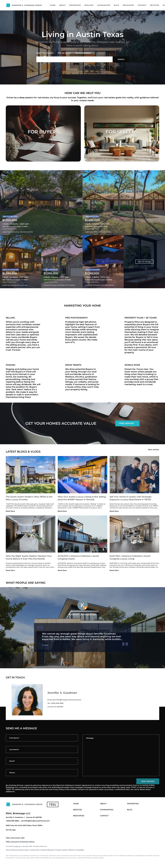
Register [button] (155, 5)
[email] (42, 761)
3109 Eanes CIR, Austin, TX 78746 (96, 227)
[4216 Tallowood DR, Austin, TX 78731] (41, 203)
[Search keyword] (74, 59)
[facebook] (9, 862)
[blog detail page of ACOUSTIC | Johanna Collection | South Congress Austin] (82, 544)
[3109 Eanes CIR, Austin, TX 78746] (124, 203)
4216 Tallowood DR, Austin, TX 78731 (15, 227)
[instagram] (29, 862)
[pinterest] (42, 862)
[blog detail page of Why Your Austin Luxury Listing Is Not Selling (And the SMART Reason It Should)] (82, 485)
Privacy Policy (58, 789)
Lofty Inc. (18, 846)
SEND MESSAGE (148, 781)
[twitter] (22, 862)
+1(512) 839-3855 (12, 821)
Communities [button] (104, 5)
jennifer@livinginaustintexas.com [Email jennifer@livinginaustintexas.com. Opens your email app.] (35, 821)
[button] (121, 59)
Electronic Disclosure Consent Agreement (74, 785)
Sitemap (71, 850)
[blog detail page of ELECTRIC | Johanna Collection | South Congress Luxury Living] (134, 544)
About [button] (62, 5)
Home (53, 5)
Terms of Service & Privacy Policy (17, 850)
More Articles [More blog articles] (153, 450)
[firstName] (42, 738)
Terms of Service (41, 789)
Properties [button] (75, 5)
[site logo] (26, 809)
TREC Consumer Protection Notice (20, 842)
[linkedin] (15, 862)
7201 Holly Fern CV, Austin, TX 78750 (15, 280)
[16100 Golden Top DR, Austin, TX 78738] (103, 262)
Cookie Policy (35, 850)
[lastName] (42, 750)
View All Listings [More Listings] (144, 262)
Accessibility (80, 850)
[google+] (49, 862)
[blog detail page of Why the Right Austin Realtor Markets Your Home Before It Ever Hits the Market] (31, 544)
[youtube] (35, 862)
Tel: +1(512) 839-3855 (55, 703)
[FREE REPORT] (127, 423)
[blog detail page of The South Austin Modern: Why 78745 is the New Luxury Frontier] (31, 485)
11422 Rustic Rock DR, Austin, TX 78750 (57, 280)
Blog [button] (117, 5)
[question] (121, 755)
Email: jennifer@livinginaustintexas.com (64, 700)
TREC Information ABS (15, 838)
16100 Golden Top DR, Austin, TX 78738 (98, 280)
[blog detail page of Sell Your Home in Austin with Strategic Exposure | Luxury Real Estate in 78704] (134, 485)
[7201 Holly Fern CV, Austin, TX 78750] (21, 262)
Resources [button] (129, 5)
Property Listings (61, 850)
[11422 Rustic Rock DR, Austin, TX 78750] (62, 262)
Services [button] (89, 5)
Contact (142, 5)
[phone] (42, 773)
